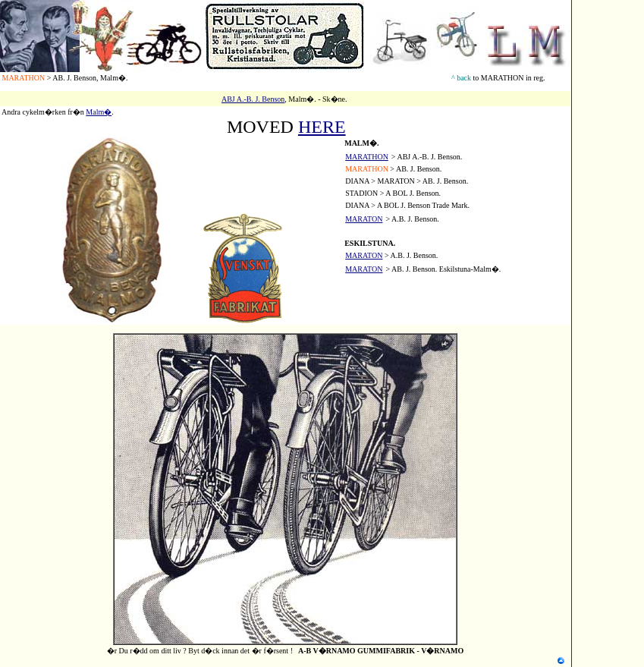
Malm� (99, 112)
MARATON (364, 255)
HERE (322, 127)
